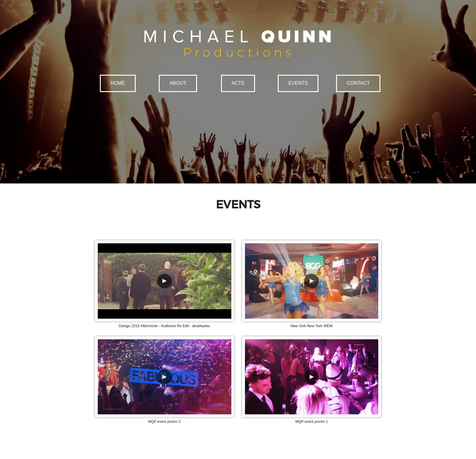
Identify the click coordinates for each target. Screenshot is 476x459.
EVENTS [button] (298, 83)
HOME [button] (118, 83)
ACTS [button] (238, 83)
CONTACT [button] (358, 83)
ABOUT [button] (178, 83)
